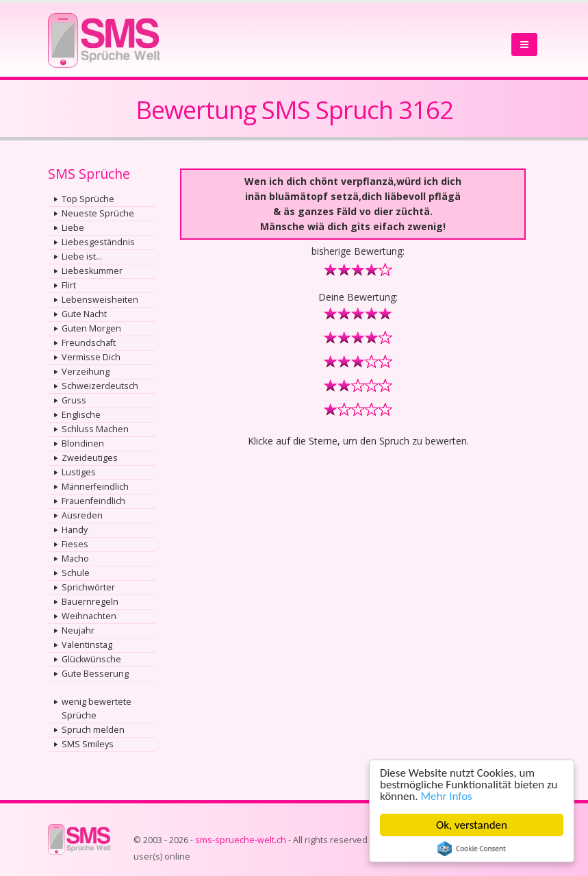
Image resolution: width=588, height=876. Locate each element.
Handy (75, 530)
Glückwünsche (91, 659)
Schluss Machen (95, 429)
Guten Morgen (91, 328)
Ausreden (82, 515)
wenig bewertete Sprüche (97, 709)
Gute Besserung (95, 674)
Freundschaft (89, 343)
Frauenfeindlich (93, 501)
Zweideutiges (90, 458)
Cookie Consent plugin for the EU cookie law (472, 849)
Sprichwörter (88, 587)
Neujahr (78, 630)
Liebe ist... (82, 256)
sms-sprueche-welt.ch (241, 840)
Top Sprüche (88, 199)
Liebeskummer (92, 271)
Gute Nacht (84, 314)
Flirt (69, 285)
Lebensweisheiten (100, 300)
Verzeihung (86, 372)
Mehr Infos (447, 796)
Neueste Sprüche (98, 213)
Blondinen (83, 443)
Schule (76, 573)
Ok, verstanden (472, 825)
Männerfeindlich (95, 487)
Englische (81, 415)
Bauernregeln (90, 602)
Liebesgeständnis (98, 242)
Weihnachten (89, 616)
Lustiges (79, 472)
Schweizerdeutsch (100, 386)
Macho (75, 559)
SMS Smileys (88, 744)
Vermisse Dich (91, 357)
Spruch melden (93, 730)
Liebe (73, 228)
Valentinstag (87, 645)
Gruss (74, 400)
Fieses (75, 544)
